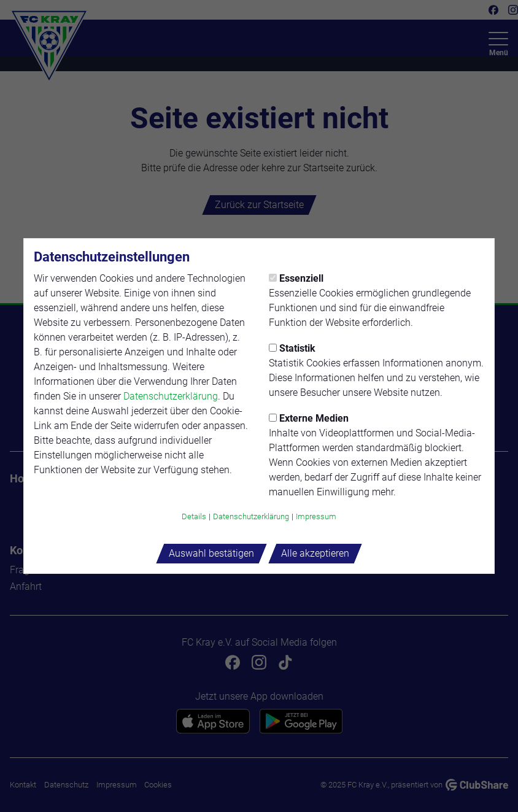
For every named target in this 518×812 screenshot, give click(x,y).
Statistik (292, 348)
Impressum (316, 516)
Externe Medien (309, 418)
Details (194, 516)
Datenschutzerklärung (171, 396)
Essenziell (296, 278)
